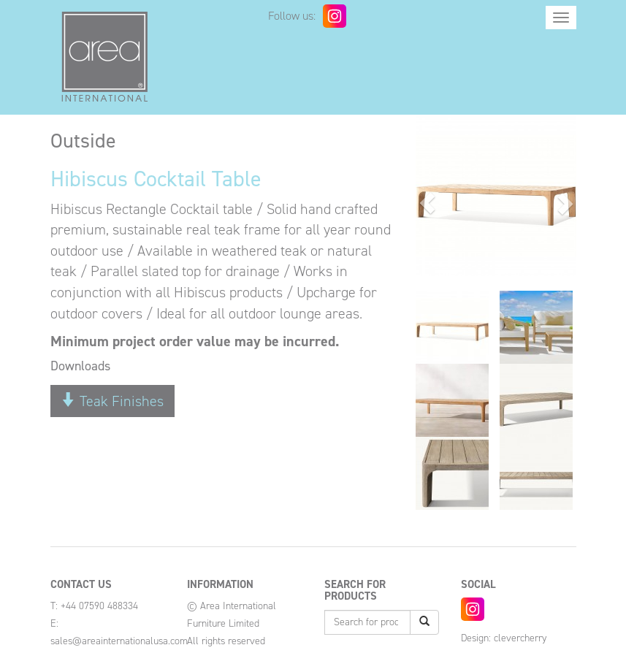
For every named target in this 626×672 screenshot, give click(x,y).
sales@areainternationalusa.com (119, 641)
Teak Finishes (112, 401)
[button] (428, 203)
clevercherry (520, 638)
